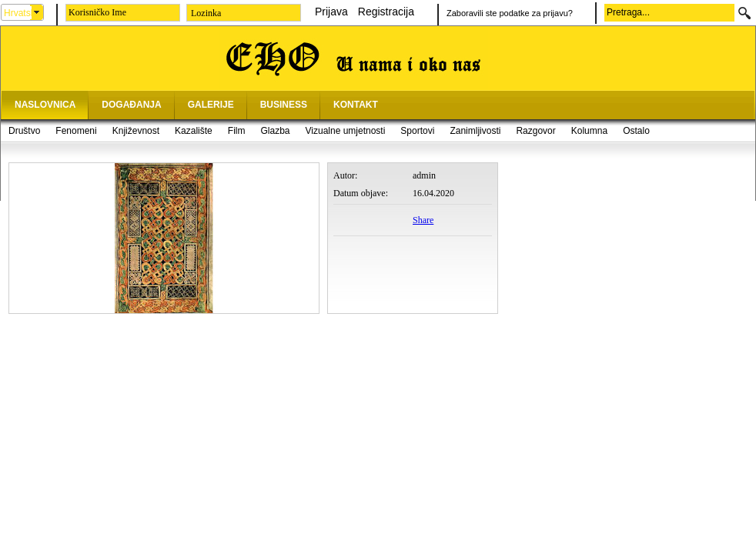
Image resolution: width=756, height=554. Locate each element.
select (37, 12)
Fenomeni (76, 131)
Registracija (386, 12)
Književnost (136, 131)
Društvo (24, 131)
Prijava (331, 12)
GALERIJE (211, 105)
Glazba (275, 131)
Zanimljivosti (475, 131)
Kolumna (589, 131)
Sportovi (417, 131)
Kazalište (194, 131)
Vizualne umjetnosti (346, 131)
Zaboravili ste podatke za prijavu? (510, 13)
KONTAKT (356, 105)
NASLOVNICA (45, 105)
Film (237, 131)
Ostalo (636, 131)
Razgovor (535, 131)
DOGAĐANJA (131, 105)
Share (423, 220)
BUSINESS (284, 105)
